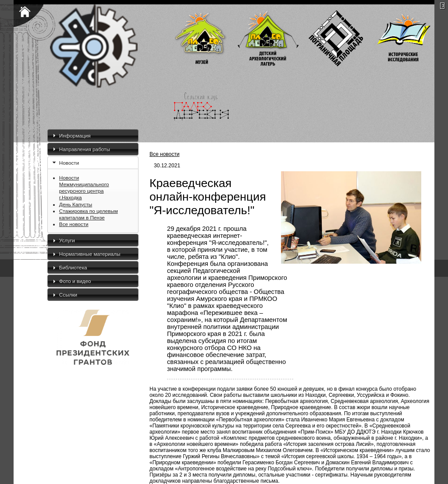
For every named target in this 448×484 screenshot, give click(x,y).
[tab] (93, 136)
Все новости (74, 224)
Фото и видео (75, 281)
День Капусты (76, 204)
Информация (75, 136)
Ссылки (68, 295)
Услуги (67, 240)
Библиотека (73, 267)
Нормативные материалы (90, 254)
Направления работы (85, 149)
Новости (69, 163)
